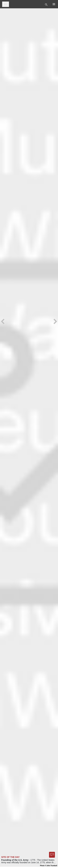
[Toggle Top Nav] (47, 4)
